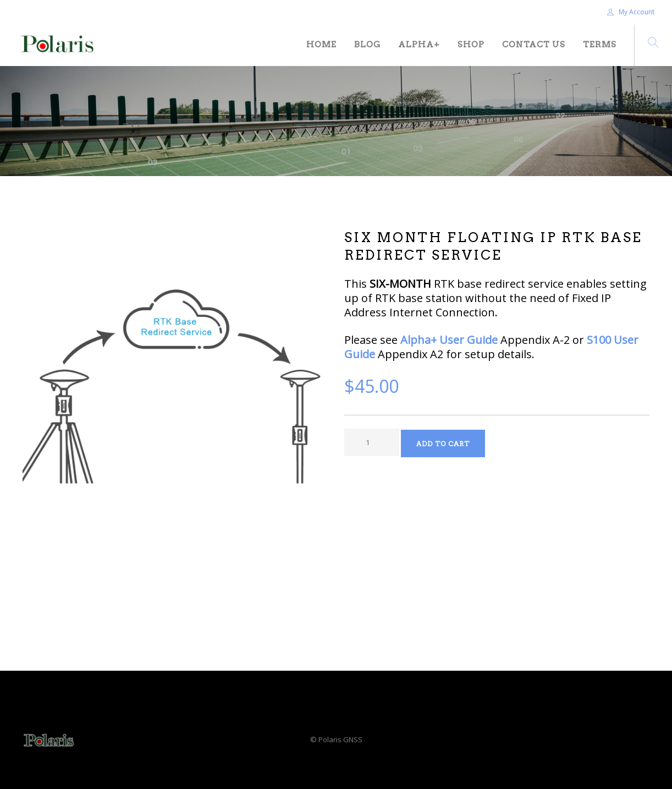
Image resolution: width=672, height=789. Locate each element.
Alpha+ (419, 45)
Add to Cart (443, 444)
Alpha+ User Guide (449, 340)
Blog (367, 45)
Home (321, 45)
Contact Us (534, 45)
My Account (631, 12)
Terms (600, 45)
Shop (471, 45)
